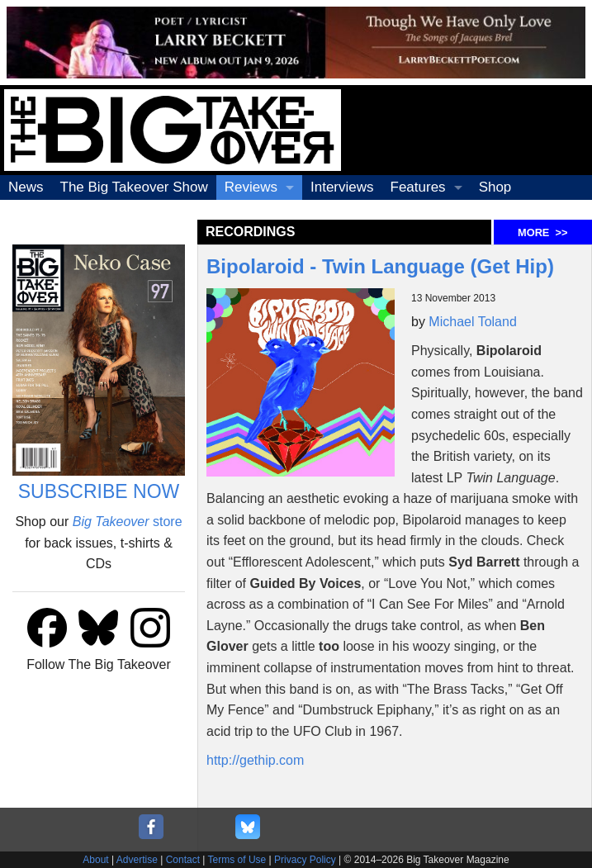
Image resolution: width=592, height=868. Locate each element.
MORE (542, 232)
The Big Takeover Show (134, 187)
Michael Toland (472, 322)
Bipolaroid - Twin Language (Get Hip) (380, 266)
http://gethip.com (255, 760)
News (26, 187)
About (95, 860)
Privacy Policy (305, 860)
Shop (495, 187)
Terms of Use (237, 860)
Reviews (251, 187)
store (128, 522)
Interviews (342, 187)
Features (418, 187)
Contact (183, 860)
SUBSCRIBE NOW (99, 491)
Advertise (137, 860)
